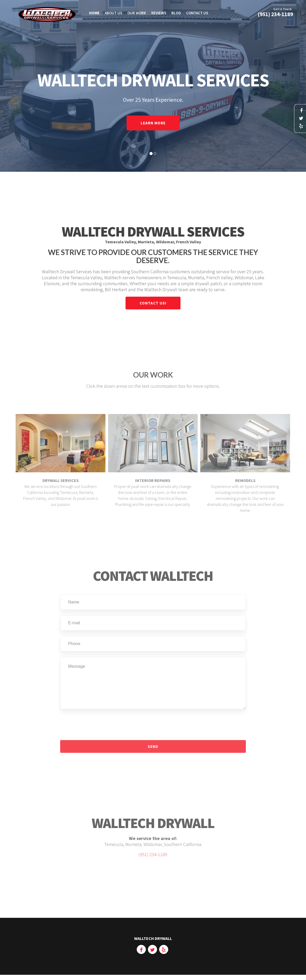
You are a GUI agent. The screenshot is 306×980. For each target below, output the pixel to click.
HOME (94, 13)
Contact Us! (153, 303)
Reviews (159, 13)
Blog (176, 13)
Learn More (153, 123)
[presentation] (100, 728)
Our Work (137, 13)
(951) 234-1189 (153, 858)
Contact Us (197, 13)
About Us (113, 13)
